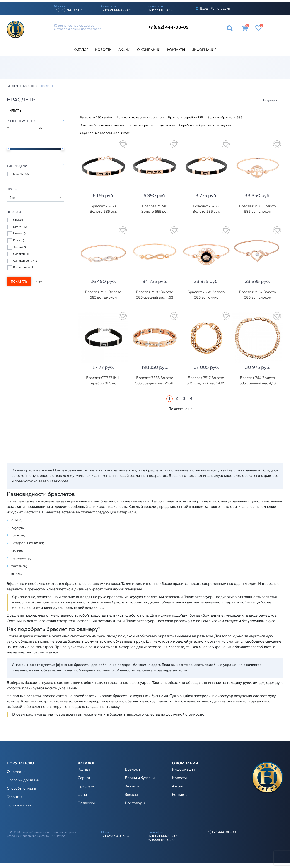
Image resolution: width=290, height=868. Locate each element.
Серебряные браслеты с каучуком (205, 125)
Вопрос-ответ (19, 805)
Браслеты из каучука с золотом (140, 118)
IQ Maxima (59, 836)
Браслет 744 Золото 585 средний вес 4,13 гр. (258, 383)
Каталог (81, 50)
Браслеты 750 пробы (96, 118)
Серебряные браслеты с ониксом (105, 133)
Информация (204, 50)
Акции (124, 50)
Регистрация (220, 9)
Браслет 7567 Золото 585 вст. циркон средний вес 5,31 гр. (258, 298)
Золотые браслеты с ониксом (102, 125)
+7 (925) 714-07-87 (68, 10)
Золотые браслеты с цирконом (152, 125)
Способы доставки (23, 780)
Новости (103, 50)
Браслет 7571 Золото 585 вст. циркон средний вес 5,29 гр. (103, 298)
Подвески (86, 803)
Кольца (84, 770)
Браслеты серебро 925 (186, 118)
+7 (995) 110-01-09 (163, 10)
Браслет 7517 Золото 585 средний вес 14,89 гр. (206, 383)
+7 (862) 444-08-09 (116, 10)
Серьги (84, 778)
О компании (149, 50)
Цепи (82, 795)
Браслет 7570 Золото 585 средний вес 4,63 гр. (155, 298)
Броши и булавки (140, 778)
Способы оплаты (21, 789)
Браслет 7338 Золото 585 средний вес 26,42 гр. (155, 383)
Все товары (135, 803)
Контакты (176, 50)
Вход (204, 9)
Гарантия (15, 797)
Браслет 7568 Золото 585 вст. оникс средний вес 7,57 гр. (206, 298)
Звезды (131, 795)
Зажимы (132, 786)
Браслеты (86, 786)
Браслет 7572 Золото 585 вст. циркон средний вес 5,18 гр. (257, 212)
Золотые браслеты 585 (225, 118)
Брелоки (132, 770)
